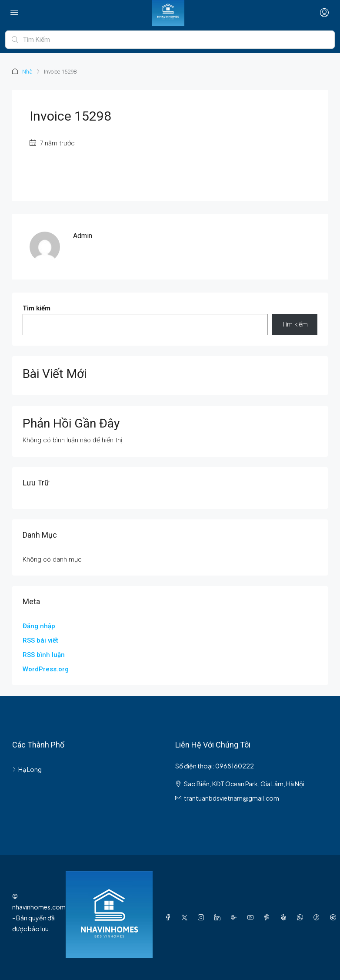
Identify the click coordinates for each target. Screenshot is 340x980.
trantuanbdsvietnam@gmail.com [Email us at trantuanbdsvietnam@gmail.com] (232, 798)
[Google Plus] (236, 917)
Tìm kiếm (37, 308)
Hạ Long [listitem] (27, 769)
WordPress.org (46, 669)
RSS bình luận (44, 655)
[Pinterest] (269, 917)
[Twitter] (186, 917)
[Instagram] (203, 917)
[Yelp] (285, 917)
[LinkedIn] (219, 917)
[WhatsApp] (302, 917)
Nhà (27, 72)
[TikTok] (318, 917)
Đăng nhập (39, 626)
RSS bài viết (40, 640)
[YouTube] (252, 917)
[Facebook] (170, 917)
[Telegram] (335, 917)
